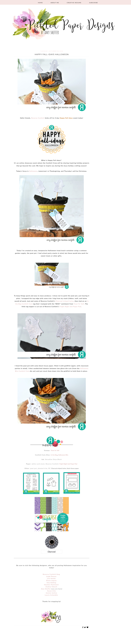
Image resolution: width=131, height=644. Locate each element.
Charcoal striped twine (65, 301)
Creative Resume (74, 3)
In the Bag (54, 455)
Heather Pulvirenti (51, 585)
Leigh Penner (51, 576)
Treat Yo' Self (79, 304)
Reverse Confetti (38, 118)
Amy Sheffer (46, 589)
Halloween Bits (63, 455)
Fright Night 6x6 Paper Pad (70, 307)
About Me (55, 3)
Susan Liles (52, 591)
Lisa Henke (51, 578)
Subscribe (94, 3)
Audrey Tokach (51, 587)
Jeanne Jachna (51, 593)
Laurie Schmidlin (51, 595)
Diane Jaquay (51, 580)
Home (40, 3)
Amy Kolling (51, 583)
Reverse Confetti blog (51, 574)
